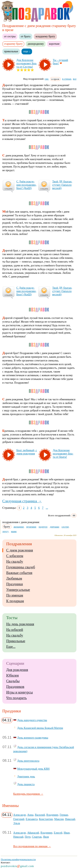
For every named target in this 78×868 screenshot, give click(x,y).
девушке (55, 527)
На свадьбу (15, 562)
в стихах (67, 79)
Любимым (14, 578)
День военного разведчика (33, 738)
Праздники (15, 584)
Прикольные (16, 641)
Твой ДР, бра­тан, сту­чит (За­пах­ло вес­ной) (62, 185)
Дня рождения (17, 670)
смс (47, 79)
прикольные (11, 51)
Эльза (17, 823)
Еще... (11, 647)
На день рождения (20, 624)
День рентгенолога (28, 761)
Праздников (15, 687)
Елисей (58, 833)
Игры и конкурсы (20, 692)
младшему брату (45, 36)
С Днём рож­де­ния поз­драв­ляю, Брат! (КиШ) (26, 185)
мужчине (31, 527)
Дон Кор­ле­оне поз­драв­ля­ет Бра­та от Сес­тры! (27, 63)
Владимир (52, 815)
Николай (70, 819)
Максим (59, 819)
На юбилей (15, 630)
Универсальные (18, 590)
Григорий (19, 819)
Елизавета (32, 819)
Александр (20, 815)
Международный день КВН (33, 769)
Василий (40, 815)
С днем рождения (20, 550)
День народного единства (32, 720)
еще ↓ (27, 51)
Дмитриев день (26, 776)
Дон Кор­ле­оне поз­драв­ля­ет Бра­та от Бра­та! (63, 454)
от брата (26, 36)
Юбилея (13, 675)
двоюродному (36, 44)
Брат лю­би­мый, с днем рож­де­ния (27, 452)
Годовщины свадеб (21, 567)
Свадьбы (13, 681)
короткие (54, 44)
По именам (15, 595)
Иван (67, 833)
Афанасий (33, 833)
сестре (65, 527)
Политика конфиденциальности (18, 859)
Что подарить (17, 698)
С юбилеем (15, 556)
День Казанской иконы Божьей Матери (40, 728)
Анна (30, 815)
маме (14, 531)
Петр (28, 837)
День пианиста (26, 784)
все (75, 79)
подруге (43, 527)
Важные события (19, 573)
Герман (64, 815)
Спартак (37, 837)
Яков (46, 837)
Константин (46, 819)
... (47, 508)
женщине (19, 527)
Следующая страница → (22, 501)
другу (5, 531)
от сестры (10, 36)
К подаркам (15, 601)
